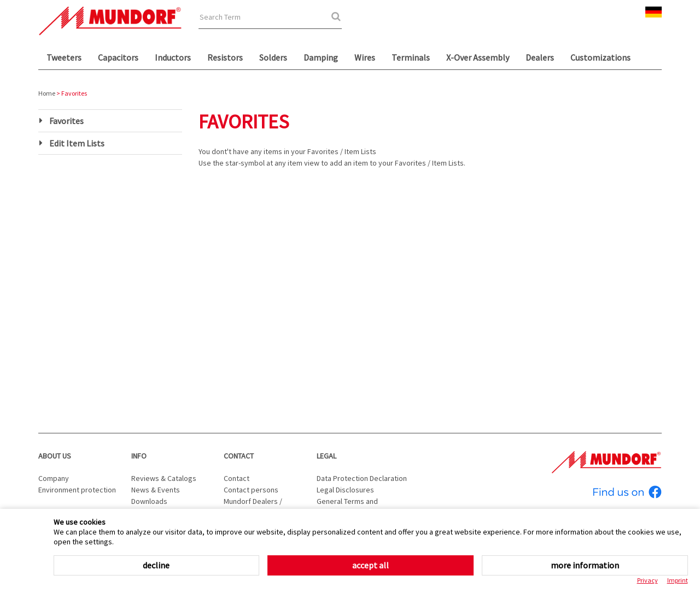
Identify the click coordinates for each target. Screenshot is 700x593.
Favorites (66, 121)
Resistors (225, 57)
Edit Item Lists (77, 143)
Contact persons (251, 490)
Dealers (540, 57)
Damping (321, 57)
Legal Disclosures (345, 490)
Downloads (149, 501)
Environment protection (77, 490)
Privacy (647, 580)
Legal (326, 456)
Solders (273, 57)
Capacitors (118, 57)
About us (55, 456)
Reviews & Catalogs (164, 478)
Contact (239, 456)
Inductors (173, 57)
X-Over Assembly (478, 57)
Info (139, 456)
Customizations (600, 57)
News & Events (156, 490)
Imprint (678, 580)
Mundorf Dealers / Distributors (253, 507)
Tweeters (64, 57)
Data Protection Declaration (362, 478)
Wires (365, 57)
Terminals (411, 57)
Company (54, 478)
